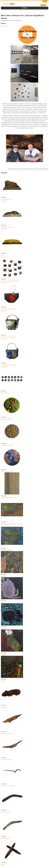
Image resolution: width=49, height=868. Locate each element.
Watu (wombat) (5, 707)
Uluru (2, 255)
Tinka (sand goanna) (6, 760)
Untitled (3, 576)
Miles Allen (4, 26)
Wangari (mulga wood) (7, 733)
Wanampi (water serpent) (8, 786)
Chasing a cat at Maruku (7, 227)
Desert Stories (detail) (7, 419)
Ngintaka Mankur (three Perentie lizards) (12, 524)
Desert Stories (5, 393)
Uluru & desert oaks (6, 199)
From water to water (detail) (8, 309)
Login (45, 1)
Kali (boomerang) (6, 812)
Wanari (3, 864)
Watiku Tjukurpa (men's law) (8, 498)
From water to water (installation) (10, 281)
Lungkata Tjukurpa (6, 550)
